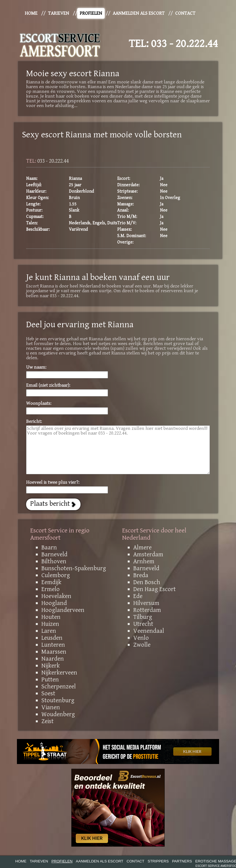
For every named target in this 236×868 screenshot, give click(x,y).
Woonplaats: (39, 404)
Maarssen (54, 652)
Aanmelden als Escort (139, 13)
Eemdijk (51, 582)
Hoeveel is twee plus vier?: (53, 483)
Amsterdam (148, 554)
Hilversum (146, 603)
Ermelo (51, 589)
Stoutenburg (58, 700)
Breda (141, 575)
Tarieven (59, 13)
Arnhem (144, 561)
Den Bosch (147, 582)
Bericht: (34, 422)
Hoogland (54, 603)
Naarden (53, 659)
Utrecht (143, 624)
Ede (138, 596)
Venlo (141, 638)
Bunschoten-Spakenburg (74, 568)
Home (31, 13)
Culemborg (56, 575)
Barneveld (54, 554)
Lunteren (53, 645)
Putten (50, 679)
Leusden (52, 638)
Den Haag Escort (155, 589)
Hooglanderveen (63, 610)
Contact (185, 13)
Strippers (158, 861)
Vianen (51, 707)
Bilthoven (54, 561)
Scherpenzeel (59, 686)
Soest (48, 693)
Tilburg (143, 617)
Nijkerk (51, 666)
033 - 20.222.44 (184, 44)
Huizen (50, 624)
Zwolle (142, 645)
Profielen (91, 13)
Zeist (47, 721)
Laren (49, 631)
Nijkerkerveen (59, 673)
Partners (182, 861)
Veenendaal (149, 631)
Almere (142, 547)
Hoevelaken (56, 596)
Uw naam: (36, 367)
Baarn (49, 547)
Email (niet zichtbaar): (48, 385)
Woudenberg (58, 714)
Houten (51, 617)
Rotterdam (147, 610)
